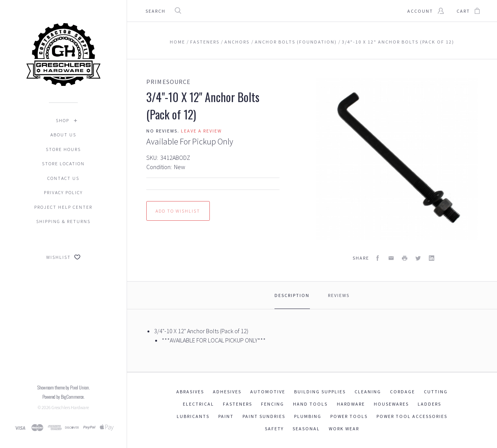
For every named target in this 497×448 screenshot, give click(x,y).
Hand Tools (310, 404)
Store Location (63, 164)
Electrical (198, 404)
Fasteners (238, 404)
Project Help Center (63, 207)
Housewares (391, 404)
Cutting (436, 392)
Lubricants (193, 416)
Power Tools (349, 416)
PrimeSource (169, 82)
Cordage (402, 392)
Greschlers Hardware (70, 407)
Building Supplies (320, 392)
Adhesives (227, 392)
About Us (63, 135)
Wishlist (63, 257)
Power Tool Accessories (412, 416)
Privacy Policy (63, 192)
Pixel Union (79, 387)
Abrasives (190, 392)
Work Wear (344, 429)
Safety (274, 429)
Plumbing (308, 416)
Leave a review (201, 131)
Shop (63, 120)
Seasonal (306, 429)
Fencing (273, 404)
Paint (226, 416)
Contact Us (63, 178)
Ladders (429, 404)
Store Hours (63, 149)
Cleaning (368, 392)
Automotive (268, 392)
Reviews (339, 295)
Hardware (351, 404)
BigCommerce (72, 397)
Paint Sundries (264, 416)
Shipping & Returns (63, 221)
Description (292, 295)
